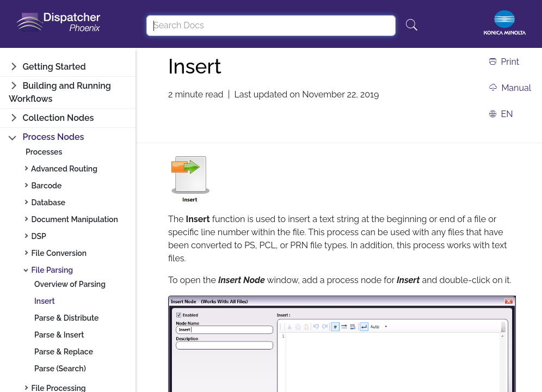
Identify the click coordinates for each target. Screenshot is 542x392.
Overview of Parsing (70, 284)
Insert (45, 301)
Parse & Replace (64, 352)
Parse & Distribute (66, 318)
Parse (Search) (60, 369)
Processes (44, 152)
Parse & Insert (59, 335)
